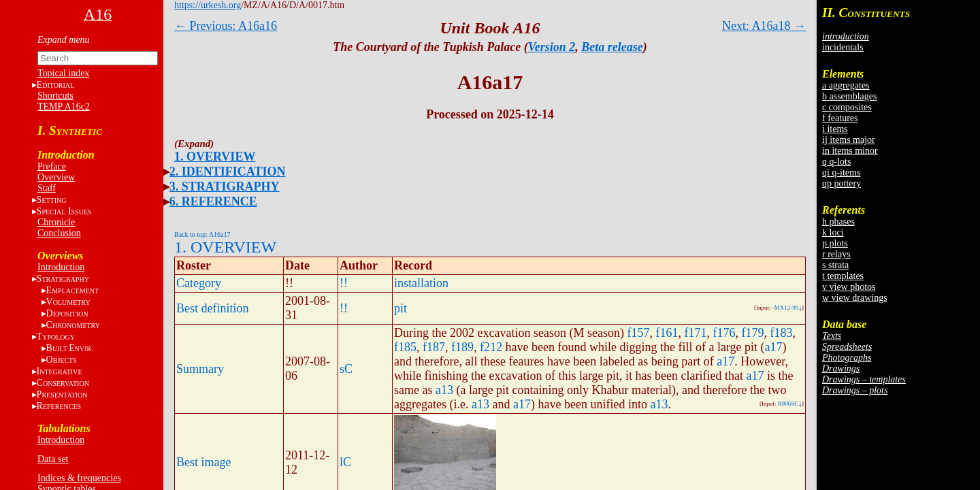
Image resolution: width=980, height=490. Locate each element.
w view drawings (855, 298)
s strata (835, 265)
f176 (724, 333)
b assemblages (849, 96)
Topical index (63, 73)
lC (345, 462)
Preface (52, 166)
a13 (444, 390)
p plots (835, 243)
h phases (838, 222)
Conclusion (59, 233)
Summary (200, 369)
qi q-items (841, 173)
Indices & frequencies (79, 478)
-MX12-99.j (787, 308)
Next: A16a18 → (764, 26)
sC (346, 369)
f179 (752, 333)
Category (199, 283)
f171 (695, 333)
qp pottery (842, 183)
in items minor (850, 151)
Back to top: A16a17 (202, 234)
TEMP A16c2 (64, 107)
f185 (405, 347)
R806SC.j (790, 404)
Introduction (61, 267)
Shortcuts (55, 96)
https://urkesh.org (208, 5)
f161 (667, 333)
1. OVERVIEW (215, 157)
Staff (47, 188)
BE (70, 348)
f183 (781, 333)
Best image (203, 462)
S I (64, 211)
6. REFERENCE (213, 201)
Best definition (213, 308)
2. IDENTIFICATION (228, 171)
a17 (774, 347)
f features (840, 118)
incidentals (843, 47)
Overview (56, 177)
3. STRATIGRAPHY (225, 186)
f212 (491, 347)
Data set (53, 459)
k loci (833, 232)
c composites (847, 107)
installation (421, 283)
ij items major (849, 140)
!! (344, 283)
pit (401, 308)
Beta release (612, 47)
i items (835, 129)
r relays (836, 254)
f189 (462, 347)
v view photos (849, 287)
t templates (843, 276)
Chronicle (56, 222)
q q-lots (836, 162)
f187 (434, 347)
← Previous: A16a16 (226, 26)
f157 (638, 333)
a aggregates (846, 85)
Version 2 (552, 47)
